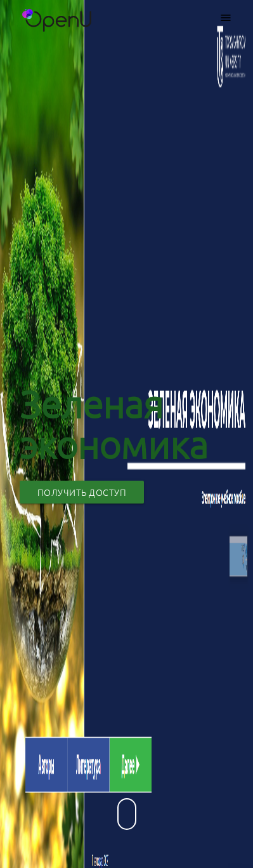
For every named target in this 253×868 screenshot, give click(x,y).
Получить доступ (82, 492)
